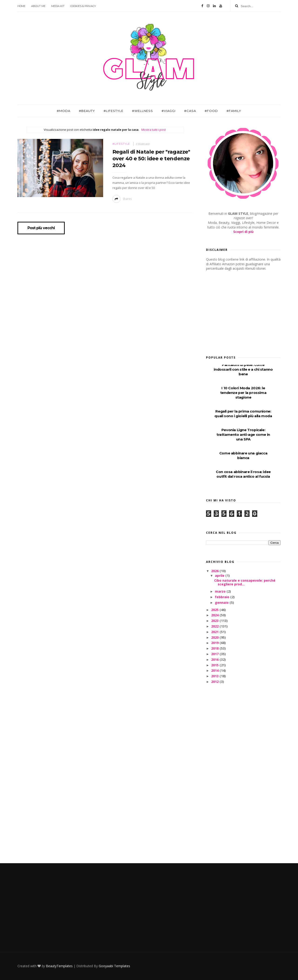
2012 (215, 682)
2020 (215, 637)
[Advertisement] (241, 312)
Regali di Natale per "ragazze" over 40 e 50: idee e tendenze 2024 (151, 159)
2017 (215, 654)
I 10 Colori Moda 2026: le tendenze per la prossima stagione (243, 393)
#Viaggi (169, 111)
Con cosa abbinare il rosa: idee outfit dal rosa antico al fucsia (243, 474)
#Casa (190, 111)
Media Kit (58, 6)
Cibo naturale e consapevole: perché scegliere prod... (245, 582)
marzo (221, 591)
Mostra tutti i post (154, 130)
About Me (38, 6)
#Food (211, 111)
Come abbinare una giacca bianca (243, 455)
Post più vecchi (41, 228)
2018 (215, 648)
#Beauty (87, 111)
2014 (215, 670)
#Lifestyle (113, 111)
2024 (215, 615)
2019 (215, 643)
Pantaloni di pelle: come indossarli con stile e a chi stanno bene (243, 369)
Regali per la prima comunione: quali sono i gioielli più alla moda (243, 414)
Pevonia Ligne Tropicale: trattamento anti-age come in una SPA (243, 435)
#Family (234, 111)
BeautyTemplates (59, 966)
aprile (220, 576)
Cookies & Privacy (83, 6)
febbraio (223, 597)
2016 (215, 659)
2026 (215, 571)
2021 (215, 632)
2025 (215, 610)
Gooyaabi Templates (114, 966)
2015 (215, 665)
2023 (215, 621)
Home (21, 6)
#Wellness (142, 111)
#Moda (64, 111)
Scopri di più (243, 232)
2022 (215, 626)
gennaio (222, 602)
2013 (215, 676)
